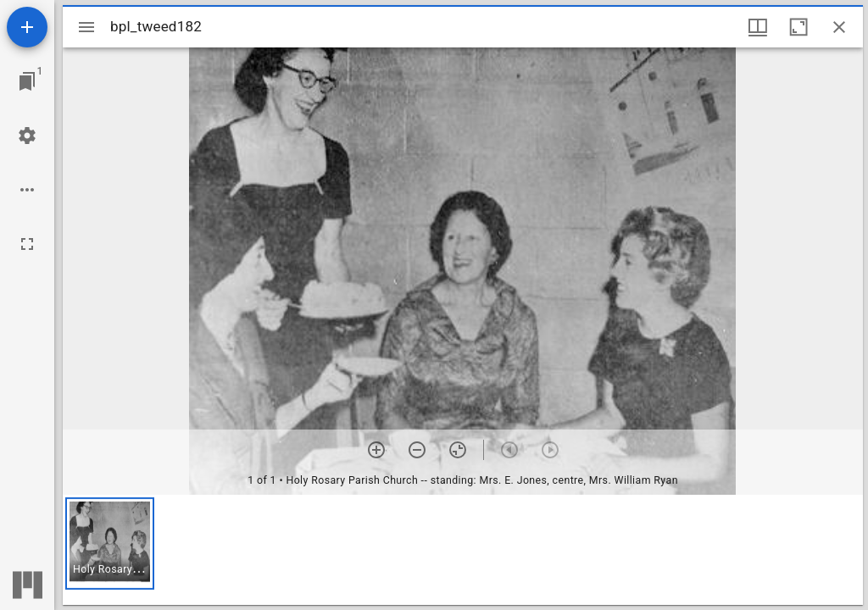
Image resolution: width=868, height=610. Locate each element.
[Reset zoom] (458, 450)
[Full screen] (27, 244)
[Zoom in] (376, 450)
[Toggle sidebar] (86, 27)
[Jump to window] (27, 81)
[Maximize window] (798, 27)
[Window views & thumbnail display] (758, 27)
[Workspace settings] (27, 136)
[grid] (463, 550)
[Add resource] (27, 27)
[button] (110, 543)
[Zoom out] (417, 450)
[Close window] (839, 27)
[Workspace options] (27, 190)
